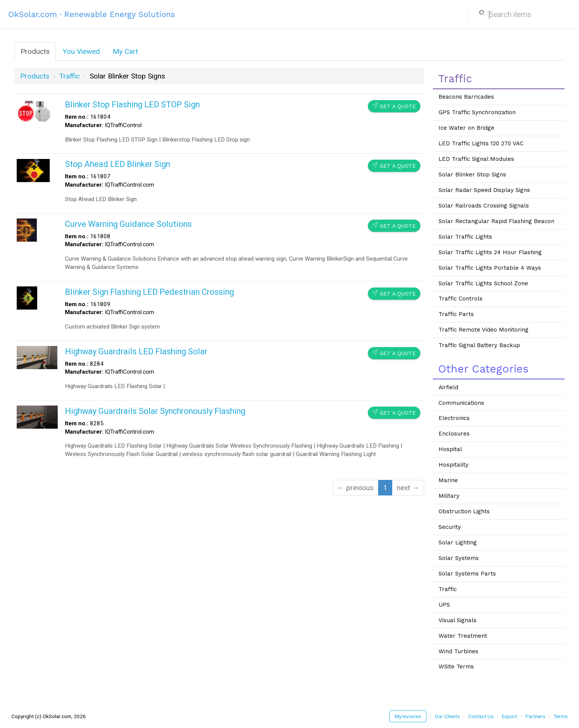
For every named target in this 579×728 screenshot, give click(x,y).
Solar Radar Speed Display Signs (484, 190)
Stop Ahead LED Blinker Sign (118, 164)
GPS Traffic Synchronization (477, 112)
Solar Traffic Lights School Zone (483, 283)
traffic (69, 76)
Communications (461, 403)
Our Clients (447, 716)
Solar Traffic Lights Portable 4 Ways (490, 268)
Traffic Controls (461, 299)
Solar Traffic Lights (465, 237)
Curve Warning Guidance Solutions (128, 224)
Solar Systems (459, 558)
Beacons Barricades (466, 97)
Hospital (450, 449)
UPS (444, 605)
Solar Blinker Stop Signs (472, 175)
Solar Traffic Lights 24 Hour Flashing (490, 252)
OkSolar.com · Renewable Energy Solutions (92, 14)
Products (35, 51)
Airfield (448, 387)
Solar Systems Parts (467, 574)
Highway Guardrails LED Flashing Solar (136, 351)
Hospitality (454, 465)
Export (510, 716)
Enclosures (454, 434)
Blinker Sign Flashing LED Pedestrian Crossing (149, 292)
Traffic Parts (456, 314)
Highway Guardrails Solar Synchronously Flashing (155, 411)
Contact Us (481, 716)
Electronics (454, 418)
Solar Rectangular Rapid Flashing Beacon (496, 221)
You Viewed (81, 51)
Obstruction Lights (464, 511)
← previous (355, 488)
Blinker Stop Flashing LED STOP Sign (132, 105)
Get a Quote (394, 106)
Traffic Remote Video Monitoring (484, 330)
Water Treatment (463, 636)
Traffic (448, 589)
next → (408, 488)
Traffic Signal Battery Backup (479, 345)
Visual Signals (458, 620)
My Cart (125, 51)
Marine (448, 480)
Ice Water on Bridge (466, 128)
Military (449, 496)
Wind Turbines (458, 651)
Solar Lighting (458, 542)
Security (450, 527)
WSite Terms (456, 667)
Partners (535, 716)
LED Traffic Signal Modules (476, 159)
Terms (561, 716)
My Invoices (408, 716)
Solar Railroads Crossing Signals (484, 206)
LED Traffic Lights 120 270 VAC (481, 143)
